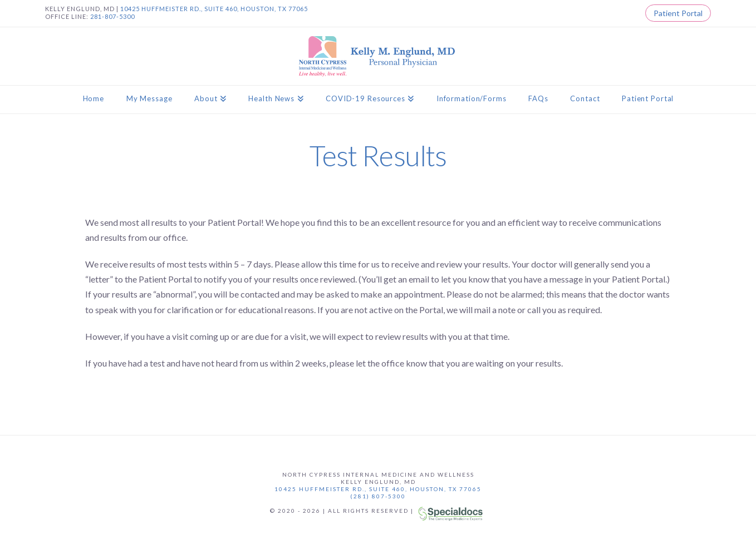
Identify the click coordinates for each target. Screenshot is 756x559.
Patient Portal (678, 13)
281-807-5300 (112, 16)
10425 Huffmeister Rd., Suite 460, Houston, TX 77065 (378, 489)
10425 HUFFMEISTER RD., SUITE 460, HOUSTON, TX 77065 (214, 9)
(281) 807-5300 (378, 496)
